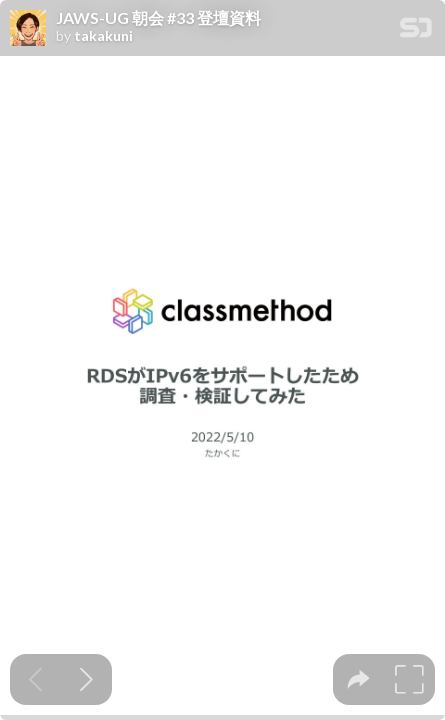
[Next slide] (86, 679)
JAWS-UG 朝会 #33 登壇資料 (158, 18)
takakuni (103, 36)
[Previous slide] (35, 679)
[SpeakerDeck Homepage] (416, 31)
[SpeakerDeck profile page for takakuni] (28, 29)
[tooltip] (358, 679)
